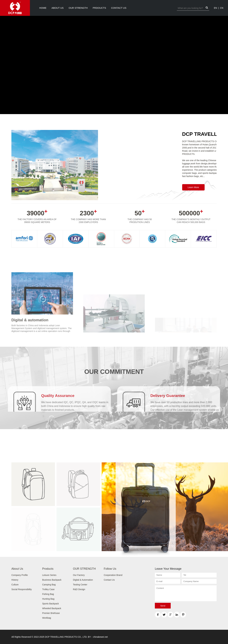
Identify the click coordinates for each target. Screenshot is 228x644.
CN (222, 8)
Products (48, 569)
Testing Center (80, 585)
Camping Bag (49, 585)
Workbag (47, 618)
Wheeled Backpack (52, 608)
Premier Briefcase (51, 613)
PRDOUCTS (99, 8)
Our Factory (79, 575)
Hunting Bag (48, 599)
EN (215, 8)
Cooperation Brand (113, 575)
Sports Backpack (50, 604)
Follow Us (110, 569)
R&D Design (79, 589)
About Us (57, 8)
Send (163, 606)
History (15, 580)
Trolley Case (48, 589)
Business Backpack (52, 580)
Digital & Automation (83, 580)
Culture (15, 585)
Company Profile (20, 575)
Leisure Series (49, 575)
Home (43, 8)
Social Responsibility (22, 589)
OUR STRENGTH (78, 8)
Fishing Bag (48, 594)
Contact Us (119, 8)
